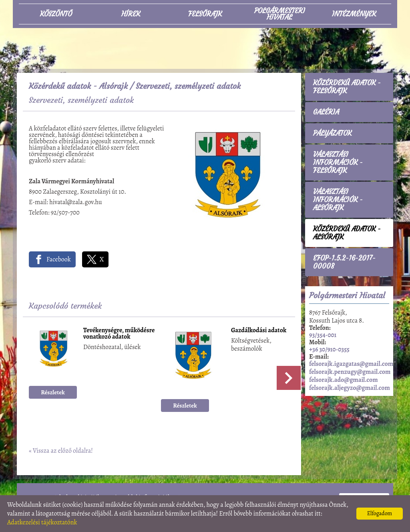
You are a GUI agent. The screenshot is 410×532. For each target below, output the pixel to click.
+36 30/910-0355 (329, 349)
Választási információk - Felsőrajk (338, 163)
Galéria (326, 112)
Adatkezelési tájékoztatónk (42, 522)
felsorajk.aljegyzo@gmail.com (350, 388)
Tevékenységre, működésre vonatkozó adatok (119, 334)
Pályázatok (332, 133)
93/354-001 (323, 335)
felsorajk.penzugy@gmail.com (350, 372)
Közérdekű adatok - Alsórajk (78, 86)
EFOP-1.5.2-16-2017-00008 (344, 262)
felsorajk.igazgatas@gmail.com (351, 364)
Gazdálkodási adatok (259, 331)
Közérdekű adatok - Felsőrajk (347, 87)
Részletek (53, 392)
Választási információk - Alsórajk (338, 200)
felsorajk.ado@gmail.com (344, 380)
